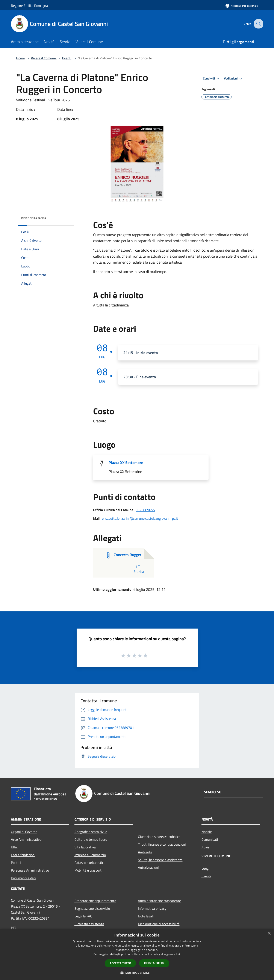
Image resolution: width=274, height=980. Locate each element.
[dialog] (137, 954)
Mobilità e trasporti (88, 870)
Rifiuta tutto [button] (154, 963)
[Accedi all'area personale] (242, 6)
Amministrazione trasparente (159, 901)
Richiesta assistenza (89, 924)
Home (20, 58)
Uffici (15, 847)
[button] (137, 973)
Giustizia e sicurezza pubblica (159, 837)
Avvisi (206, 847)
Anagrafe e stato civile (91, 832)
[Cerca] (258, 24)
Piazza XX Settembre (126, 463)
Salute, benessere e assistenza (160, 860)
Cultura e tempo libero (91, 839)
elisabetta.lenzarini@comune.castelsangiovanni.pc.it (140, 518)
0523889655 (145, 510)
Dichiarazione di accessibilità (159, 924)
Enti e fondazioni (23, 855)
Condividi (212, 79)
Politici (16, 863)
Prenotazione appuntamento (95, 901)
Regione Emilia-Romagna (29, 6)
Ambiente (145, 852)
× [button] (269, 933)
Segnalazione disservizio (92, 908)
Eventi (67, 58)
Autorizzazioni (148, 867)
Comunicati (210, 839)
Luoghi (206, 868)
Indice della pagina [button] (34, 218)
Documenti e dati (23, 878)
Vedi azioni (234, 79)
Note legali (146, 916)
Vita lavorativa (85, 847)
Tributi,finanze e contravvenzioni (162, 844)
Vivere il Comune (44, 58)
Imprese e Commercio (90, 855)
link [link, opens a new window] (178, 954)
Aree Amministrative (26, 839)
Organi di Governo (24, 832)
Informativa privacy (152, 908)
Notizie (207, 832)
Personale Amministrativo (30, 870)
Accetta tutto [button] (120, 963)
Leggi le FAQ (83, 916)
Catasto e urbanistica (90, 863)
